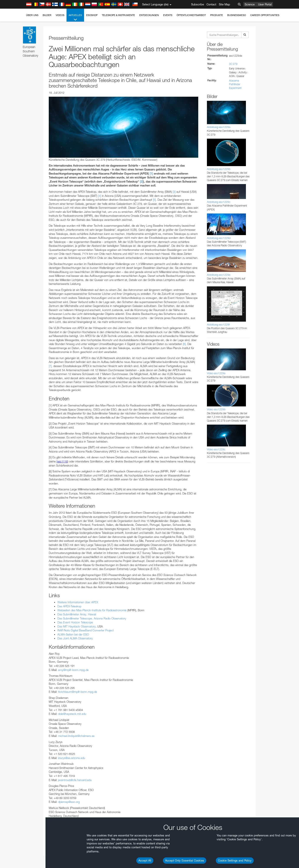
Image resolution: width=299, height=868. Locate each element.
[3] (174, 192)
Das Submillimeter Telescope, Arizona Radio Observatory (92, 618)
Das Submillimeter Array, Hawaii (77, 614)
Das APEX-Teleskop (69, 606)
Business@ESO (237, 15)
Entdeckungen (149, 15)
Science (250, 4)
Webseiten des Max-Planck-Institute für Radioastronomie (92, 610)
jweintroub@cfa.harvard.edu (75, 780)
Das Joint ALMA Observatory (75, 638)
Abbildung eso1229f (218, 325)
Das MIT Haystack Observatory (76, 626)
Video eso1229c (216, 449)
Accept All (145, 860)
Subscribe (197, 4)
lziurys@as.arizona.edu (72, 758)
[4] (100, 196)
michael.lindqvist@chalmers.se (76, 736)
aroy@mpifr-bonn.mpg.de (73, 670)
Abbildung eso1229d (219, 238)
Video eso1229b (216, 409)
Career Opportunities (265, 15)
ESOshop (92, 15)
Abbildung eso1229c (219, 202)
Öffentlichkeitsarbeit (191, 15)
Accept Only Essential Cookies (185, 860)
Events (168, 15)
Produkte (217, 15)
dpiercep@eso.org (69, 802)
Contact (211, 4)
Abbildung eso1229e (219, 275)
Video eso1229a (216, 373)
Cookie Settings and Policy (235, 860)
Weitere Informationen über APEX (78, 602)
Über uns (32, 15)
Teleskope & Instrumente (118, 15)
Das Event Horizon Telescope (75, 622)
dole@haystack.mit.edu (72, 714)
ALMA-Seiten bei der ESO (73, 634)
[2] (142, 182)
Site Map (224, 4)
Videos (60, 15)
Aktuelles (75, 18)
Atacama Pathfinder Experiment (235, 84)
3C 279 (233, 64)
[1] (151, 174)
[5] (154, 200)
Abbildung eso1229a (219, 127)
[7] (50, 366)
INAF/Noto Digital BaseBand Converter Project (86, 630)
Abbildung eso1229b (219, 169)
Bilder (47, 15)
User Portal (265, 4)
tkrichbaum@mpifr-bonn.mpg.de (78, 692)
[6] (184, 344)
